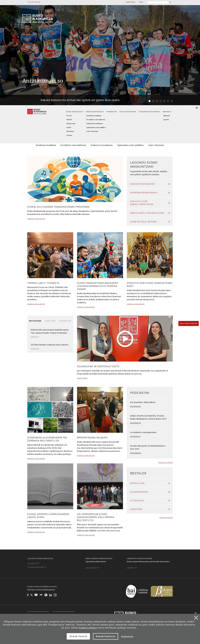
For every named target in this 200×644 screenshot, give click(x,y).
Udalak (128, 112)
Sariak (69, 127)
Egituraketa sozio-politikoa (96, 127)
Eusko (75, 112)
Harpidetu (132, 568)
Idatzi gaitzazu (92, 568)
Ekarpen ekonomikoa (150, 193)
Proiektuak (112, 112)
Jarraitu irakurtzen (36, 220)
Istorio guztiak (166, 518)
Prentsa (69, 135)
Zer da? (69, 116)
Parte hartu (82, 379)
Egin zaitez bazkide (150, 184)
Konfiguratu (127, 637)
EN (39, 2)
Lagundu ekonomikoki (37, 567)
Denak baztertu (106, 636)
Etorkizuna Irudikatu (94, 116)
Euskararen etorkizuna (95, 124)
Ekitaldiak (35, 321)
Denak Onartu (78, 636)
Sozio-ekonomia (92, 131)
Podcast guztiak (166, 463)
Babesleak (70, 131)
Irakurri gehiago (88, 628)
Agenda (166, 120)
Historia (69, 120)
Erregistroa (131, 2)
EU (29, 2)
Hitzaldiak (150, 501)
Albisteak (167, 116)
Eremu (95, 112)
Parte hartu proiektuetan (150, 213)
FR (36, 2)
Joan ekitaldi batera (150, 222)
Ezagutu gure (150, 203)
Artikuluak (150, 483)
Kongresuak (71, 124)
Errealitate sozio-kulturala (96, 120)
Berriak (167, 112)
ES (32, 2)
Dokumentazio (149, 112)
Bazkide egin (33, 563)
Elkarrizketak (150, 492)
